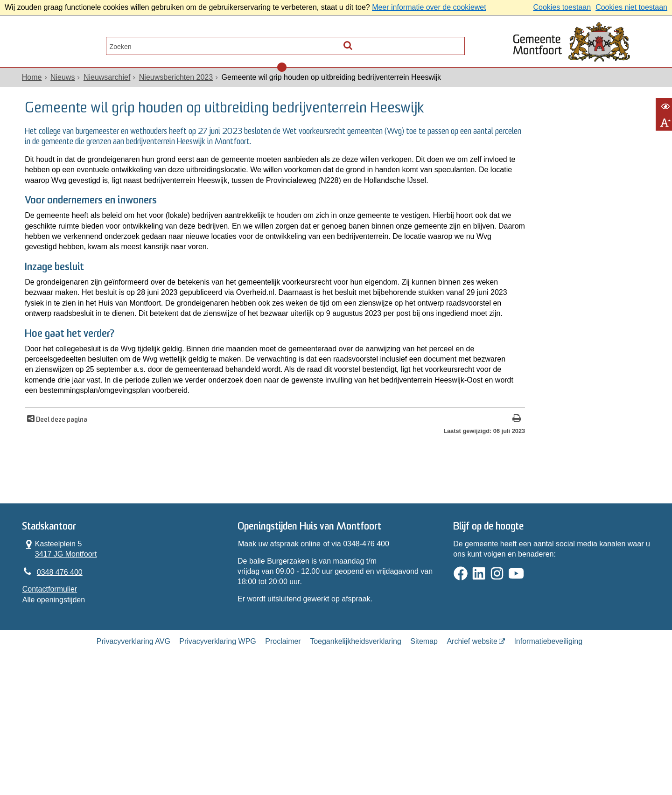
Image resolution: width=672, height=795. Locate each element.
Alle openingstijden (55, 713)
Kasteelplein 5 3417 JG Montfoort (61, 661)
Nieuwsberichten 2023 (177, 85)
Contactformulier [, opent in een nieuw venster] (51, 703)
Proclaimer (283, 759)
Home (33, 85)
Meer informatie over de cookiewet (429, 7)
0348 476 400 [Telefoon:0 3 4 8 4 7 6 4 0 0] (61, 685)
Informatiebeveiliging (548, 759)
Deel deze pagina (65, 526)
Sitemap (424, 759)
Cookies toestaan (562, 7)
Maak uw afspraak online (280, 656)
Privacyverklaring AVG (133, 759)
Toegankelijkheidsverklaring (356, 759)
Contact (136, 44)
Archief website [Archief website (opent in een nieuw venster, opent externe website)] (472, 759)
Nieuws (64, 85)
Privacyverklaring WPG (217, 759)
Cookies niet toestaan (631, 7)
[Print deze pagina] (408, 525)
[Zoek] (455, 42)
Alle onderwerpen (67, 44)
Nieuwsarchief (108, 85)
